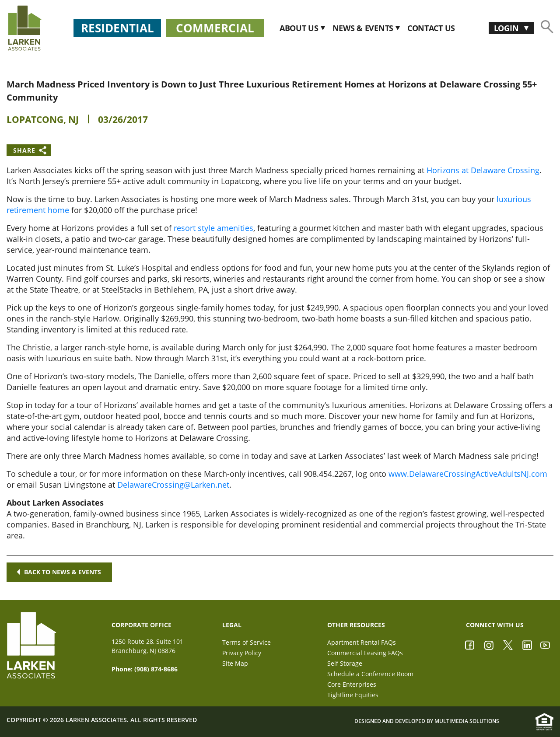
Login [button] (507, 28)
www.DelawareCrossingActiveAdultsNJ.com (468, 474)
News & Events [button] (364, 28)
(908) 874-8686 (156, 669)
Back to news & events (59, 572)
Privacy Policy (242, 653)
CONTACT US (431, 28)
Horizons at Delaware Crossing (483, 170)
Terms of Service (247, 642)
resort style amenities (213, 228)
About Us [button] (300, 28)
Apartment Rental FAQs (362, 642)
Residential (117, 28)
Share (24, 150)
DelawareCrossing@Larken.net (173, 485)
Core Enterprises (352, 684)
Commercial (215, 28)
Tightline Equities (353, 695)
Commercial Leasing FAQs (365, 653)
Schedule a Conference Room (370, 674)
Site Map (235, 663)
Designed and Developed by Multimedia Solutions (427, 721)
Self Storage (345, 663)
